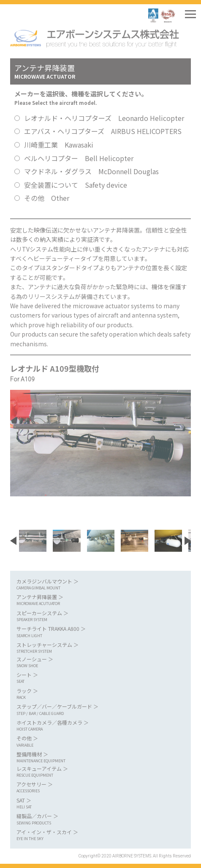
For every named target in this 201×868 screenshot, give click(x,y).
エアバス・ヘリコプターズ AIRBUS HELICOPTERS (103, 131)
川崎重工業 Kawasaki (59, 145)
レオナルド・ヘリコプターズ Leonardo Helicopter (104, 118)
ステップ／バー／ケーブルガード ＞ (96, 710)
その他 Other (47, 198)
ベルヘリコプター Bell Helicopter (79, 158)
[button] (13, 541)
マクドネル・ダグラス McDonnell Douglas (91, 171)
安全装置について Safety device (76, 185)
